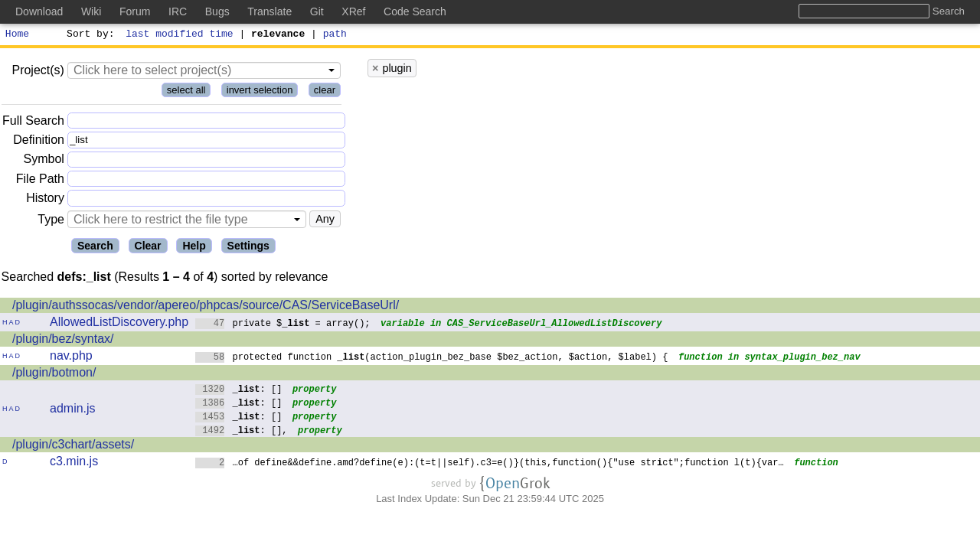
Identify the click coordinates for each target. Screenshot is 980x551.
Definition (39, 142)
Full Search (33, 123)
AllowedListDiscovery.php (119, 324)
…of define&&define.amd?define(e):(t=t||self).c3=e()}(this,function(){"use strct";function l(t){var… (490, 464)
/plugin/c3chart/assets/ (73, 447)
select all (186, 92)
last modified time (180, 35)
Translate (269, 11)
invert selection (260, 92)
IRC (178, 11)
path (335, 35)
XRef (353, 11)
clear (325, 92)
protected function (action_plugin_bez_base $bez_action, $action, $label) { (432, 359)
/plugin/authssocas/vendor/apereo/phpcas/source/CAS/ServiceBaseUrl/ (206, 307)
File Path (40, 181)
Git (317, 11)
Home (17, 35)
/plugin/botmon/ (54, 375)
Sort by (88, 35)
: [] (239, 391)
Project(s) (38, 72)
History (45, 200)
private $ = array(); (283, 325)
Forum (135, 11)
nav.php (71, 358)
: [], (242, 432)
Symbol (44, 162)
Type (51, 222)
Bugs (217, 11)
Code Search (415, 11)
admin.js (73, 411)
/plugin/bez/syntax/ (63, 341)
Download (39, 11)
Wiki (91, 11)
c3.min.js (74, 463)
